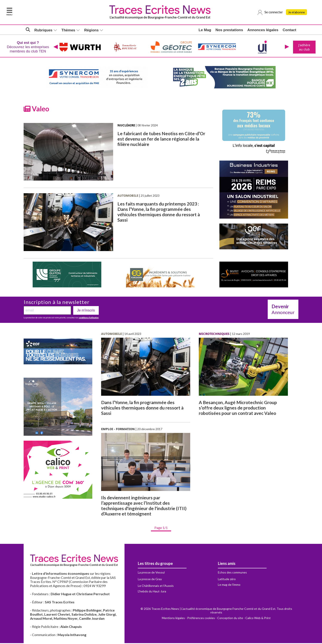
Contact (289, 30)
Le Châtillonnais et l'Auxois (156, 586)
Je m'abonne (297, 12)
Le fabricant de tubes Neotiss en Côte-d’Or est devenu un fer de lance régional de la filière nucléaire (161, 140)
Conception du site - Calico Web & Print (244, 619)
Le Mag (205, 30)
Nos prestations (229, 30)
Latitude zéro (227, 580)
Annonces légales (263, 30)
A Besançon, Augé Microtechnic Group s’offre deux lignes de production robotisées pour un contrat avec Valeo (238, 409)
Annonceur (283, 310)
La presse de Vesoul (151, 573)
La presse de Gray (150, 580)
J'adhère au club (304, 48)
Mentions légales (173, 619)
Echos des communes (232, 573)
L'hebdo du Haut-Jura (152, 592)
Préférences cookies (201, 619)
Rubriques (43, 30)
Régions (91, 30)
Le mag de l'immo (229, 585)
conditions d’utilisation (89, 319)
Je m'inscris (86, 311)
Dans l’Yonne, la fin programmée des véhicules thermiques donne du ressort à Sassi (142, 409)
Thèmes (68, 30)
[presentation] (55, 48)
